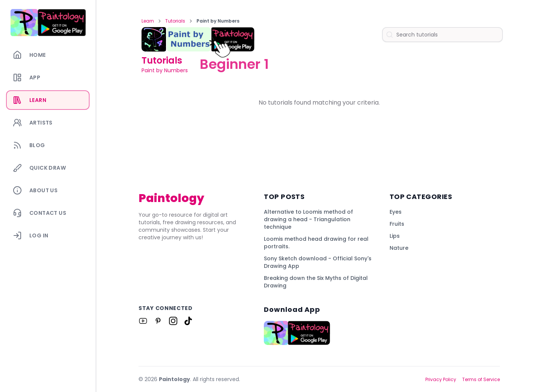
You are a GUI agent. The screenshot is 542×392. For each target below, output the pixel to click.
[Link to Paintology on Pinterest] (158, 321)
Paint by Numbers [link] (218, 21)
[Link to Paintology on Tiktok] (188, 321)
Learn (148, 21)
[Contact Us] (48, 213)
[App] (48, 77)
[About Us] (48, 190)
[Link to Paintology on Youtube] (143, 321)
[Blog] (48, 145)
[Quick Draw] (48, 168)
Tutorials (175, 21)
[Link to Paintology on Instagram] (173, 321)
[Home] (48, 55)
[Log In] (48, 236)
